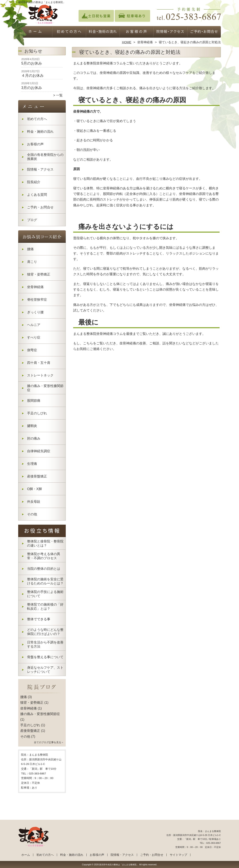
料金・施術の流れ (103, 32)
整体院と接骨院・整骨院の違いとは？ (45, 543)
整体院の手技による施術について (45, 594)
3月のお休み (32, 88)
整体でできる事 (39, 619)
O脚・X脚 (34, 489)
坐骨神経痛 (145, 42)
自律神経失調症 (39, 451)
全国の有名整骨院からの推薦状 (45, 157)
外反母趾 (34, 502)
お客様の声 (136, 32)
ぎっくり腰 (35, 312)
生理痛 (32, 464)
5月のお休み (32, 63)
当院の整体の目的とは (44, 569)
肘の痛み (34, 438)
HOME (127, 42)
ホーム (35, 32)
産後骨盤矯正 (37, 476)
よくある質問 (37, 195)
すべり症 (34, 337)
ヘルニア (34, 325)
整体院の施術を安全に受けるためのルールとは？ (45, 581)
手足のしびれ (37, 413)
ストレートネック (40, 375)
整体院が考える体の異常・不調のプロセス (44, 556)
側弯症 (32, 350)
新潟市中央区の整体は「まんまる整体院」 (119, 865)
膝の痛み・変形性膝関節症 (45, 388)
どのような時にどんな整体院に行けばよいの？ (45, 632)
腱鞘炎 (32, 426)
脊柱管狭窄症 (37, 300)
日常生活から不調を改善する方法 (45, 644)
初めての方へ (69, 32)
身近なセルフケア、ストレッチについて (45, 670)
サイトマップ (178, 855)
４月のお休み (32, 76)
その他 (32, 514)
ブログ (32, 220)
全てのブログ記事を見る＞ (49, 742)
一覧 (59, 95)
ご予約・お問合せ (204, 32)
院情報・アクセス (170, 32)
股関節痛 (34, 401)
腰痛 (30, 249)
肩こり (32, 262)
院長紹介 (34, 182)
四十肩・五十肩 (39, 363)
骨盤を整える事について (45, 657)
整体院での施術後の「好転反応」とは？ (45, 607)
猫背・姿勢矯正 (39, 274)
